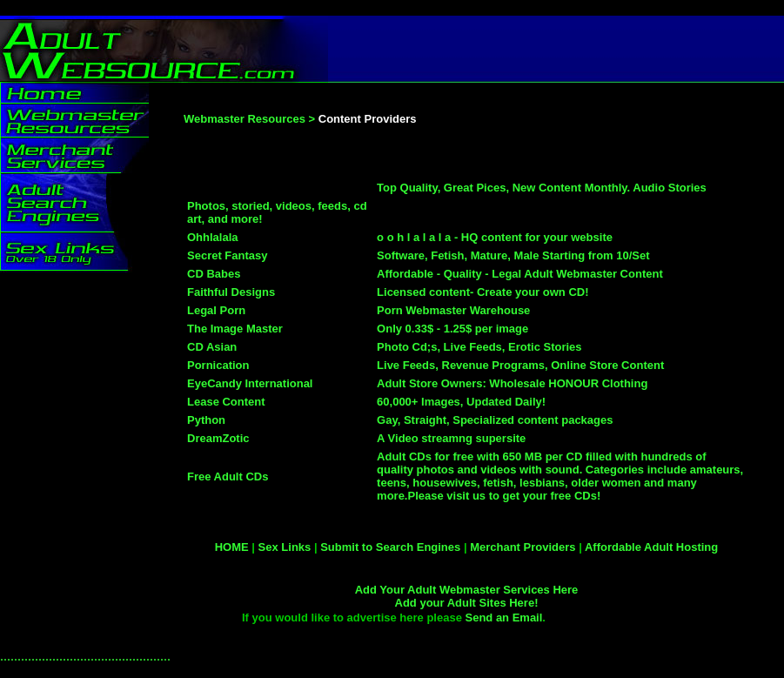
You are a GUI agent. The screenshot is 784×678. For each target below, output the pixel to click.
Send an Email (503, 618)
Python (206, 420)
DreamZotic (218, 438)
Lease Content (226, 402)
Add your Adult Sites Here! (467, 603)
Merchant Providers (523, 547)
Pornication (218, 365)
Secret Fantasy (228, 255)
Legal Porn (216, 310)
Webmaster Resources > (249, 119)
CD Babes (214, 274)
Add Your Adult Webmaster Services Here (467, 590)
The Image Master (235, 329)
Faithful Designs (233, 292)
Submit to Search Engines (390, 547)
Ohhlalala (213, 237)
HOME (232, 547)
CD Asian (212, 347)
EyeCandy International (251, 383)
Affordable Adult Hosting (651, 547)
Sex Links (285, 547)
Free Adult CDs (228, 477)
